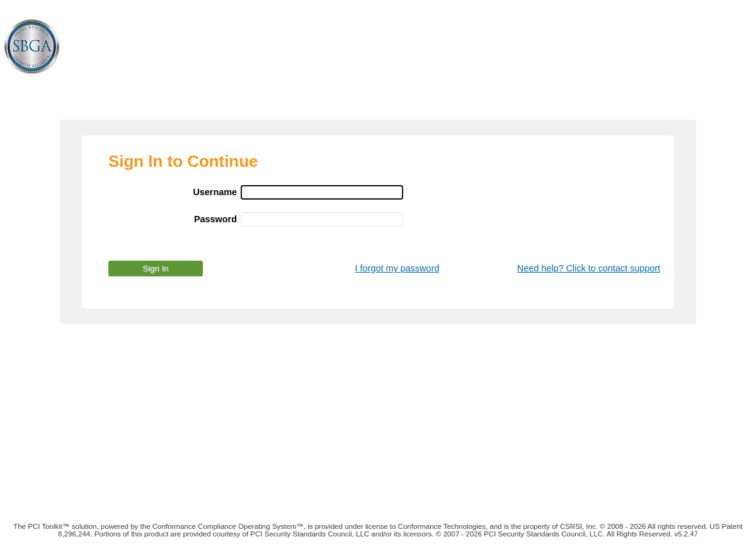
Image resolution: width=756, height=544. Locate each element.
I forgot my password (398, 268)
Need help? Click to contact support (589, 268)
